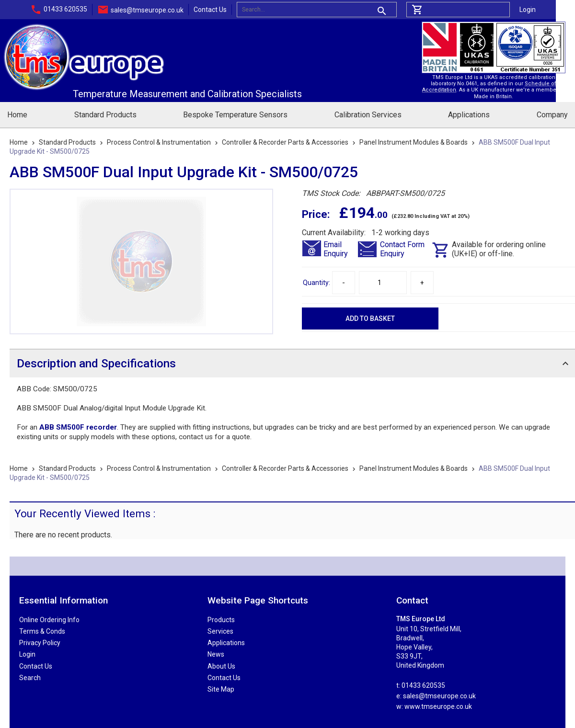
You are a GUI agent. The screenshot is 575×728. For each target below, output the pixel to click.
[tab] (292, 363)
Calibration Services (368, 115)
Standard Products (105, 115)
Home (17, 115)
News (216, 654)
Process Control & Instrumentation (159, 142)
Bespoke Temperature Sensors (235, 115)
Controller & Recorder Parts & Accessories (285, 142)
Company (552, 115)
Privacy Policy (40, 643)
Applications (469, 115)
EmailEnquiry (336, 249)
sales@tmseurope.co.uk (147, 10)
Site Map (221, 689)
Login (528, 10)
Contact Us (210, 10)
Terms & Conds (42, 631)
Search (30, 678)
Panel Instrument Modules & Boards (414, 142)
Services (220, 631)
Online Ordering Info (49, 620)
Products (221, 620)
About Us (221, 666)
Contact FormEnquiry (402, 249)
